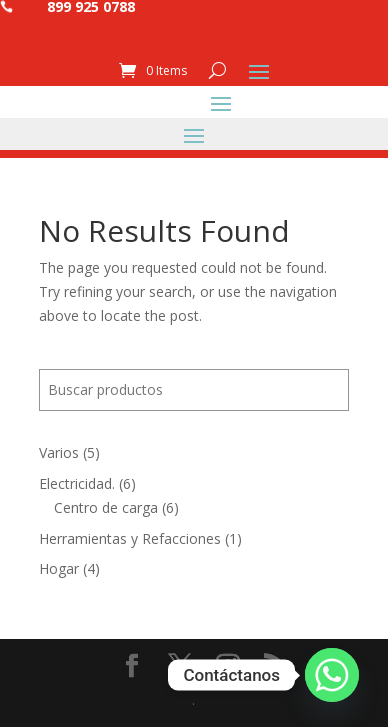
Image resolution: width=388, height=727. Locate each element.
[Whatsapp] (332, 675)
